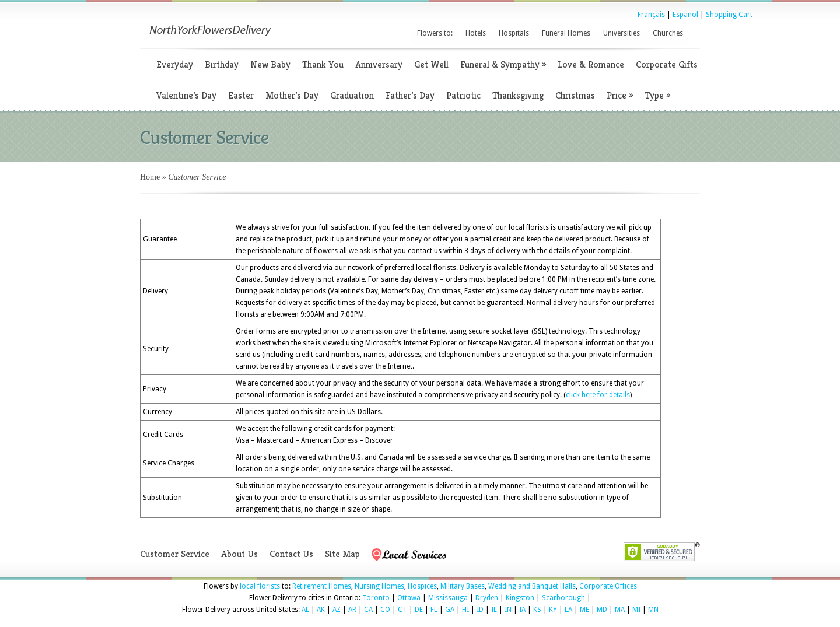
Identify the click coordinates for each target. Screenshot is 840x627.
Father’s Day (410, 95)
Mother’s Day (292, 95)
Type (657, 95)
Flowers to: (435, 33)
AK (321, 610)
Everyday (175, 64)
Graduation (352, 95)
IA (522, 610)
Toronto (376, 598)
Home (150, 177)
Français (651, 15)
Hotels (476, 33)
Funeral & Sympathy (503, 64)
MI (636, 610)
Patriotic (463, 95)
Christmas (575, 95)
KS (537, 610)
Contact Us (291, 554)
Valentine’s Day (186, 95)
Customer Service (175, 554)
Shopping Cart (729, 15)
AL (305, 610)
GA (450, 610)
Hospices (422, 586)
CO (385, 610)
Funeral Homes (566, 33)
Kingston (520, 598)
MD (602, 610)
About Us (239, 554)
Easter (241, 95)
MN (653, 610)
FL (434, 610)
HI (466, 610)
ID (480, 610)
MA (620, 610)
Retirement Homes (322, 586)
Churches (668, 33)
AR (352, 610)
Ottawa (409, 598)
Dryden (487, 598)
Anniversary (379, 64)
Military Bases (463, 586)
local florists (260, 586)
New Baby (270, 64)
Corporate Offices (608, 586)
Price (620, 95)
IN (508, 610)
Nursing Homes (379, 586)
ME (584, 610)
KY (553, 610)
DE (419, 610)
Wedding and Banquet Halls (532, 586)
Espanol (685, 15)
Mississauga (448, 598)
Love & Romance (591, 64)
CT (402, 610)
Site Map (342, 554)
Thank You (323, 64)
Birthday (222, 64)
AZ (337, 610)
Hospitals (514, 33)
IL (494, 610)
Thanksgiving (518, 95)
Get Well (431, 64)
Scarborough (563, 598)
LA (568, 610)
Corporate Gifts (667, 64)
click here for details (598, 395)
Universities (622, 33)
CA (368, 610)
